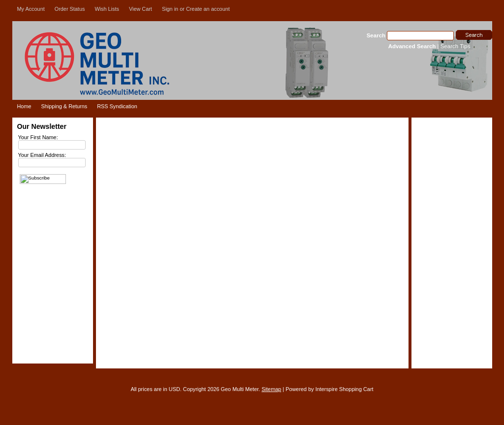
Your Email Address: (42, 155)
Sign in (170, 9)
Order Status (70, 9)
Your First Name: (38, 137)
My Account (31, 9)
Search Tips (456, 46)
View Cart (141, 9)
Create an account (208, 9)
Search (376, 35)
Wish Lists (107, 9)
